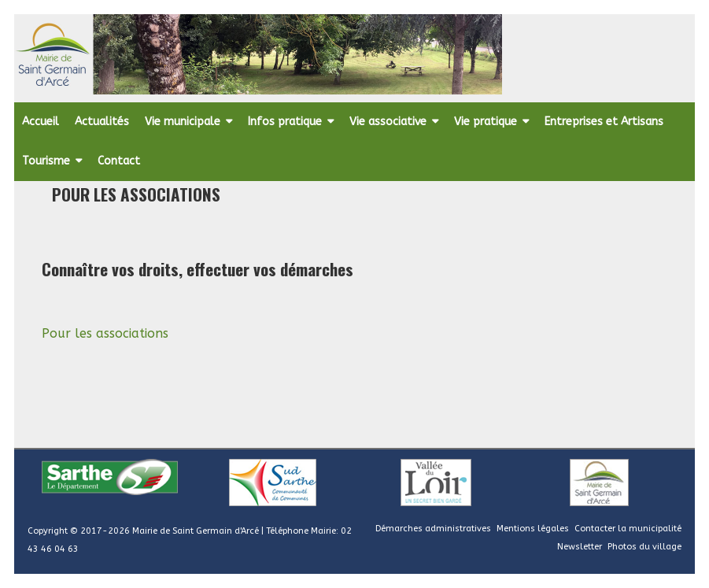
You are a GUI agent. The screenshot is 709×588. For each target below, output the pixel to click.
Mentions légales (533, 529)
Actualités (102, 122)
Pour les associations (105, 333)
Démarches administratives (433, 529)
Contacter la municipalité (628, 529)
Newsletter (580, 547)
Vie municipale (183, 122)
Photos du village (644, 547)
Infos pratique (285, 122)
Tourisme (46, 161)
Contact (119, 161)
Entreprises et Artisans (604, 122)
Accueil (41, 122)
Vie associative (388, 122)
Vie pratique (486, 122)
